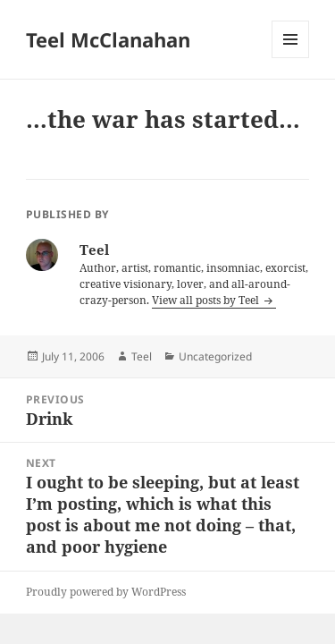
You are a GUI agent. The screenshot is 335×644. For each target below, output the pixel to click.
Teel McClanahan (108, 39)
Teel (142, 356)
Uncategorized (215, 356)
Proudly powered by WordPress (106, 592)
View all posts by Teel (207, 300)
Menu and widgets (291, 58)
